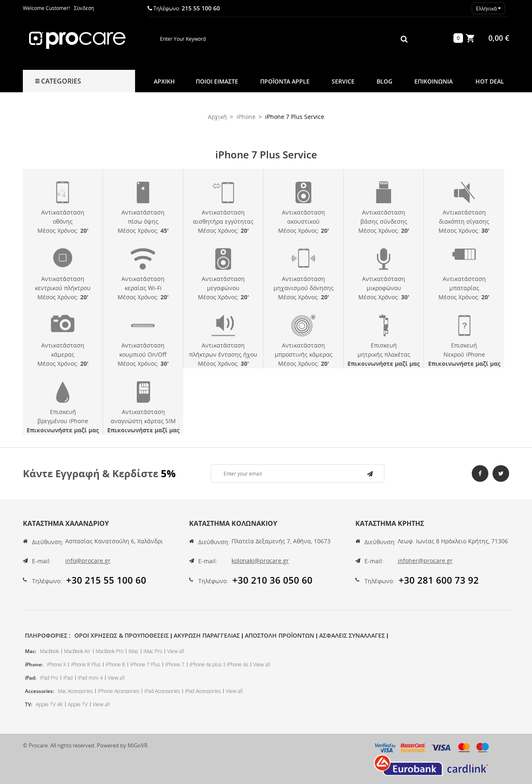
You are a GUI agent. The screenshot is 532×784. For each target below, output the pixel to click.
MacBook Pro (110, 651)
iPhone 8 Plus (86, 664)
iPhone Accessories (118, 691)
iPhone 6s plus (206, 664)
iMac (133, 651)
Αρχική (164, 81)
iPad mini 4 (90, 678)
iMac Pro (153, 651)
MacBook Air (77, 651)
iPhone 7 (175, 664)
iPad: (31, 678)
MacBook (49, 651)
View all (176, 651)
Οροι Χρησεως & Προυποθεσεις (122, 635)
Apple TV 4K (49, 704)
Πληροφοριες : (48, 635)
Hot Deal (490, 81)
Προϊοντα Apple (285, 81)
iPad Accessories (162, 691)
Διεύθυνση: (48, 542)
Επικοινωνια (433, 81)
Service (343, 81)
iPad (68, 678)
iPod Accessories (203, 691)
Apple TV (78, 704)
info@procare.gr (88, 561)
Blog (384, 81)
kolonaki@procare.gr (260, 561)
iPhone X (56, 664)
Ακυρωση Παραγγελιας (207, 635)
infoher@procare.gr (425, 561)
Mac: (31, 651)
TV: (28, 704)
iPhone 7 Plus (145, 664)
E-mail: (42, 561)
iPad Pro (49, 678)
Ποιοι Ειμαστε (217, 81)
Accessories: (39, 691)
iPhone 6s (237, 664)
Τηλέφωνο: (47, 581)
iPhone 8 (115, 664)
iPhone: (34, 664)
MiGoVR (138, 745)
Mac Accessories (75, 691)
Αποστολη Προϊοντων (280, 635)
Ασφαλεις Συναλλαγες (352, 635)
